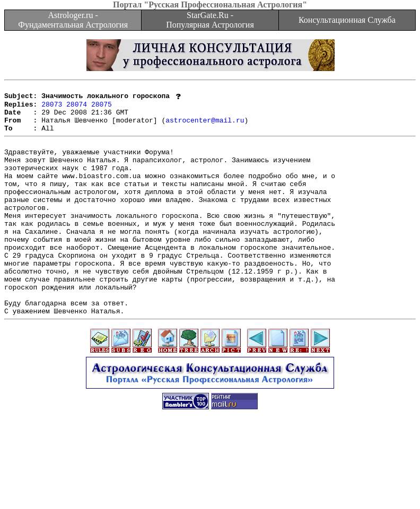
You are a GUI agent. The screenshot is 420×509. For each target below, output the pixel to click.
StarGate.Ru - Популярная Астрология (210, 20)
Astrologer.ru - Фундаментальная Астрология (73, 20)
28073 (52, 108)
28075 (102, 108)
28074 (77, 108)
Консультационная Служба (347, 20)
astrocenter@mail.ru (205, 127)
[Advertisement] (210, 485)
